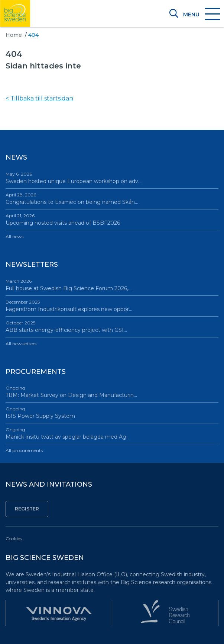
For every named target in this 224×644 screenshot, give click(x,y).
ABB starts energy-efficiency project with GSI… (112, 326)
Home (14, 35)
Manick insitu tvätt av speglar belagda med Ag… (112, 433)
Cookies (14, 539)
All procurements (24, 450)
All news (14, 236)
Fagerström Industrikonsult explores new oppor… (112, 306)
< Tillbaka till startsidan (39, 98)
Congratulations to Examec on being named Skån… (112, 198)
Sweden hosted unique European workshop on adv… (112, 178)
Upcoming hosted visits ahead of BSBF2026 (112, 219)
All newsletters (21, 344)
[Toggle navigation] (201, 15)
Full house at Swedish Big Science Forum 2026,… (112, 285)
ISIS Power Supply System (112, 412)
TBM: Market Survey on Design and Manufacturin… (112, 392)
